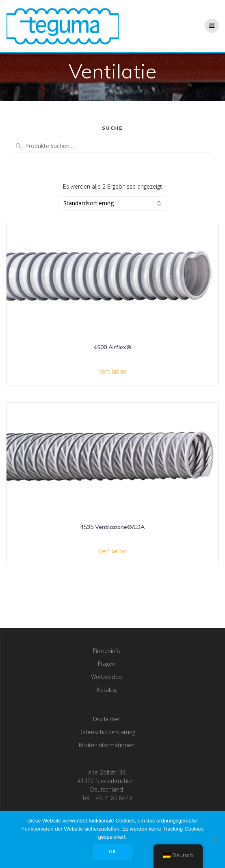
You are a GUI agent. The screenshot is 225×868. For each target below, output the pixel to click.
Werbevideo (107, 677)
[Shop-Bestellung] (112, 203)
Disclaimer (107, 719)
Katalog (107, 690)
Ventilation (112, 371)
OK (112, 851)
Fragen (107, 664)
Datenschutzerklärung (107, 732)
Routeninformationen (107, 745)
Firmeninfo (107, 651)
